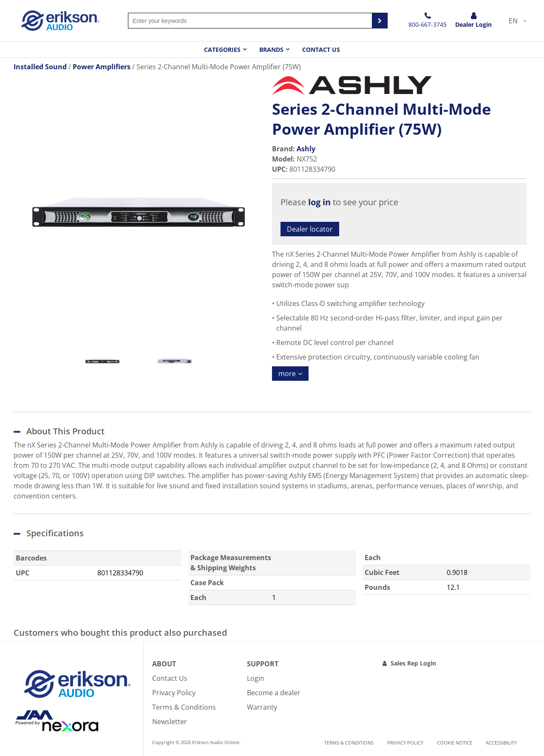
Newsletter (170, 722)
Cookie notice (455, 743)
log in (319, 202)
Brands (271, 50)
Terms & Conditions (184, 707)
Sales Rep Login (413, 663)
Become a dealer (274, 693)
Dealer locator (310, 229)
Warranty (262, 707)
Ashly (306, 149)
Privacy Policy (174, 693)
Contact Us (321, 50)
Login (256, 678)
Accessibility (501, 743)
